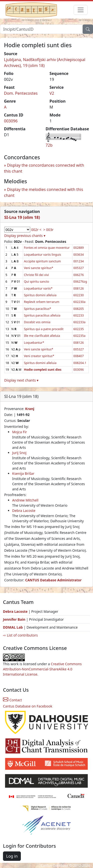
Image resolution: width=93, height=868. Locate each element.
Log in (12, 856)
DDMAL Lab (13, 627)
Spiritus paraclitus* (38, 309)
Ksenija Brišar (23, 473)
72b (49, 145)
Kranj (30, 409)
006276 (79, 275)
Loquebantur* (34, 343)
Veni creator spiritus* (39, 356)
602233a (79, 322)
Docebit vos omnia (37, 322)
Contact (12, 700)
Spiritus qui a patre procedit (44, 329)
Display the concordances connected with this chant (44, 168)
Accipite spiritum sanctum (43, 261)
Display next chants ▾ (21, 380)
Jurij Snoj (19, 453)
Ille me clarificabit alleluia (42, 336)
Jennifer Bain (15, 619)
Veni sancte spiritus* (39, 268)
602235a (79, 336)
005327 (79, 268)
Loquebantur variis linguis (43, 255)
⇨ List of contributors (20, 635)
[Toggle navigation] (81, 10)
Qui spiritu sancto (37, 282)
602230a (79, 302)
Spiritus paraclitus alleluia (42, 315)
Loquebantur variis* (38, 288)
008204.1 (80, 363)
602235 (79, 329)
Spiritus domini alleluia (40, 295)
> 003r (48, 230)
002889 (79, 248)
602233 (79, 315)
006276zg (80, 282)
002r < (36, 230)
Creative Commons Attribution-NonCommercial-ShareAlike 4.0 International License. (42, 669)
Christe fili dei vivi (36, 275)
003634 (79, 255)
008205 (79, 309)
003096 (11, 121)
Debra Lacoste (24, 511)
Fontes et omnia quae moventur (47, 248)
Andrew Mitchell (25, 500)
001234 (79, 261)
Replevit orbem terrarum (42, 302)
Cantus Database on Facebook (28, 706)
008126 (79, 288)
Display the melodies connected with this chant (44, 192)
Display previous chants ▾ (25, 236)
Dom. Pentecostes (21, 93)
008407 (79, 356)
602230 (79, 295)
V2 (52, 93)
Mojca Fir (20, 432)
